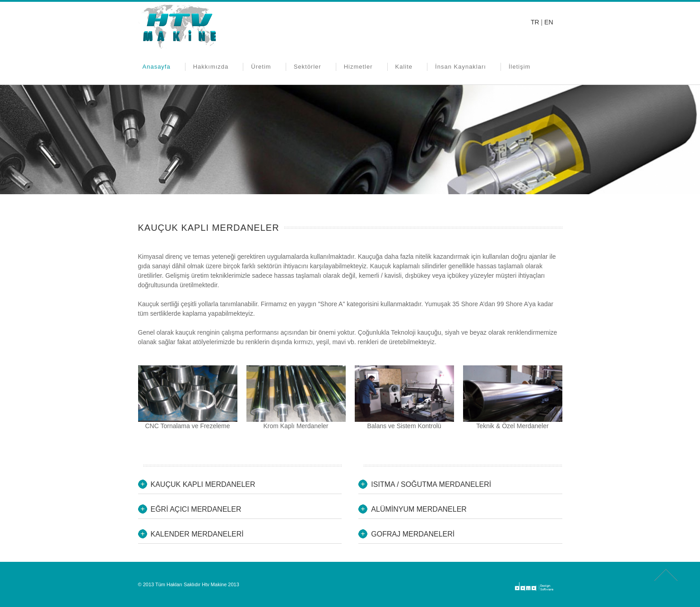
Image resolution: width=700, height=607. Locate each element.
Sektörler (308, 67)
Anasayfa (157, 67)
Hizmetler (358, 67)
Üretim (261, 67)
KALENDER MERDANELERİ (197, 534)
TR (535, 22)
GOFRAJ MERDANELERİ (413, 534)
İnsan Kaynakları (461, 67)
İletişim (519, 67)
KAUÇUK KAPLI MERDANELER (203, 484)
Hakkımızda (211, 67)
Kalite (404, 67)
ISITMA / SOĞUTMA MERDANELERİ (431, 484)
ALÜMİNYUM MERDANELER (419, 509)
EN (549, 22)
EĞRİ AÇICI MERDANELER (196, 509)
